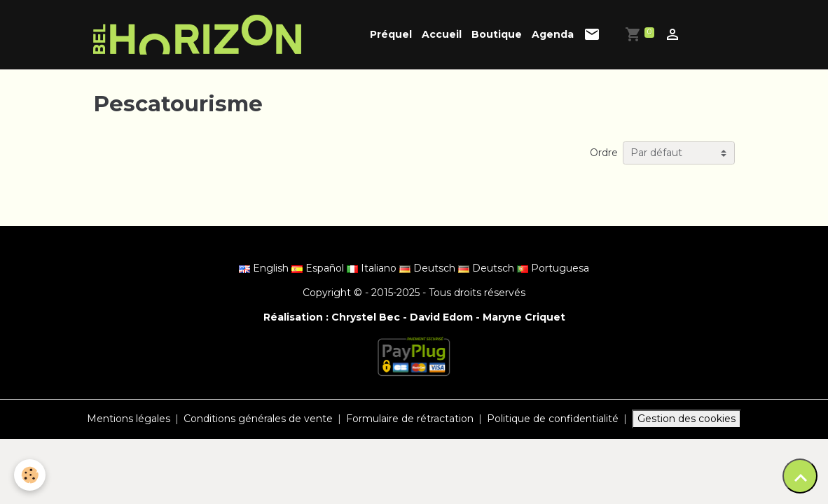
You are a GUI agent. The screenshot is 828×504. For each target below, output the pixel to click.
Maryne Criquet (524, 317)
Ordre (604, 153)
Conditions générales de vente (258, 419)
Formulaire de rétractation (410, 419)
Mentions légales (129, 419)
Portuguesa (553, 268)
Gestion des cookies (686, 419)
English (265, 268)
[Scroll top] (800, 476)
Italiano (373, 268)
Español (319, 268)
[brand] (200, 35)
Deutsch (429, 268)
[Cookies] (30, 475)
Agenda (553, 34)
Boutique (497, 34)
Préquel (391, 34)
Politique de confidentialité (553, 419)
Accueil (442, 34)
